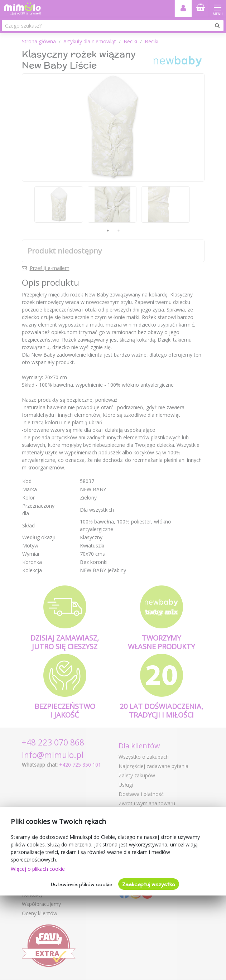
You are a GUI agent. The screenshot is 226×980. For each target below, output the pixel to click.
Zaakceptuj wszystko (149, 884)
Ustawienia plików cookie (81, 884)
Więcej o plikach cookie (38, 869)
